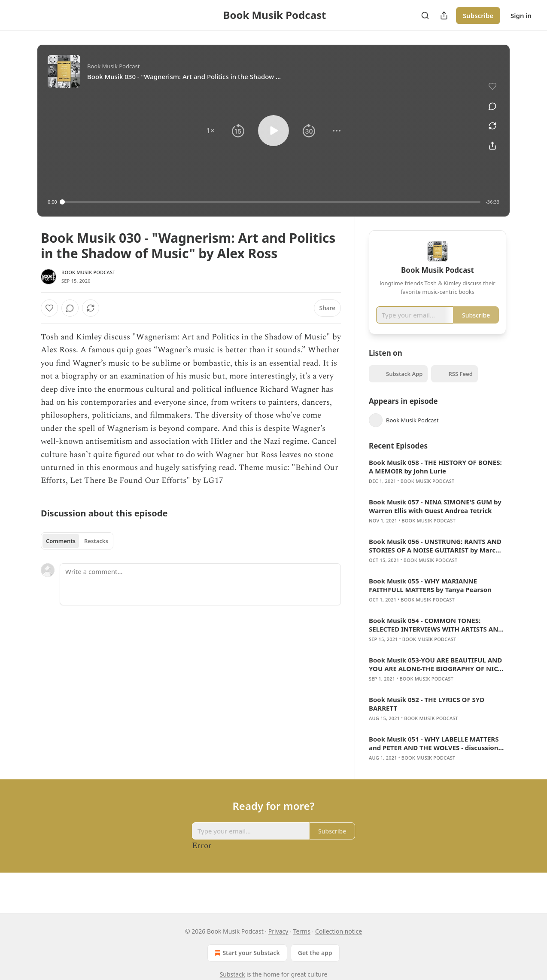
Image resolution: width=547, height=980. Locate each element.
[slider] (272, 202)
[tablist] (77, 541)
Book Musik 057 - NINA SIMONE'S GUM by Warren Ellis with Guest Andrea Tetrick (435, 519)
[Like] (49, 308)
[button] (210, 131)
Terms (302, 931)
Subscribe (478, 15)
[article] (438, 484)
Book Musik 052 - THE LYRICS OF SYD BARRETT (427, 716)
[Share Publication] (444, 15)
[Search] (425, 15)
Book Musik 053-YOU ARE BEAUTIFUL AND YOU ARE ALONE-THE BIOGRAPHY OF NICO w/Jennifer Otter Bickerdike (436, 677)
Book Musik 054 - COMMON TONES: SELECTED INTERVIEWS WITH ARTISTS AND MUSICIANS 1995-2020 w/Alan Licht (436, 637)
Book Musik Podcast (88, 272)
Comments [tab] (61, 541)
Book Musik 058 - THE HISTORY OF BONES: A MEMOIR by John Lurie (435, 479)
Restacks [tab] (96, 541)
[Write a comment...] (200, 584)
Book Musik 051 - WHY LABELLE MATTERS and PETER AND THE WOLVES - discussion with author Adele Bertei (434, 756)
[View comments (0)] (489, 101)
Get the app (315, 953)
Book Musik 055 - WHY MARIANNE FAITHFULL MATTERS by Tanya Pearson (430, 598)
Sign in (521, 15)
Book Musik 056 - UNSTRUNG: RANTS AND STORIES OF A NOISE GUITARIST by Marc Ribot (435, 558)
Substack (232, 974)
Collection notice (339, 931)
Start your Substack (246, 953)
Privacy (278, 931)
